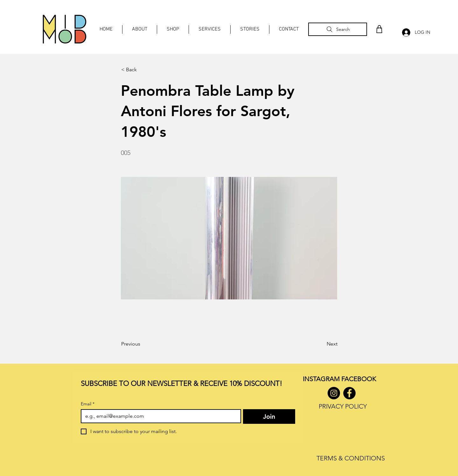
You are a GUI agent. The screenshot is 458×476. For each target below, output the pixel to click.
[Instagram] (334, 393)
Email (88, 404)
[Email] (159, 416)
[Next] (322, 344)
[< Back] (142, 70)
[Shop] (379, 29)
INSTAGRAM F (324, 379)
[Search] (338, 29)
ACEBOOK (360, 379)
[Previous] (142, 344)
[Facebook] (349, 393)
